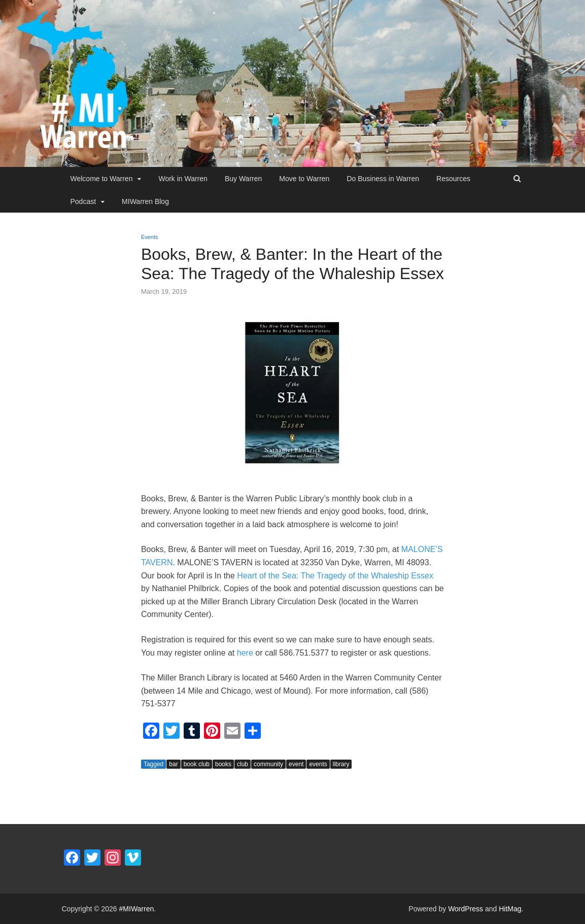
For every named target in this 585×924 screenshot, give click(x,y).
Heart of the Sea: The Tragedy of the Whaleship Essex (335, 576)
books (223, 764)
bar (173, 764)
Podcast (83, 201)
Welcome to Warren (102, 179)
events (318, 764)
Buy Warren (243, 179)
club (243, 764)
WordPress (466, 909)
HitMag (510, 909)
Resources (453, 179)
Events (150, 237)
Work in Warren (183, 179)
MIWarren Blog (145, 201)
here (245, 653)
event (296, 764)
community (268, 764)
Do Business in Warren (383, 179)
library (341, 764)
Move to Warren (304, 179)
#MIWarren (137, 909)
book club (197, 764)
